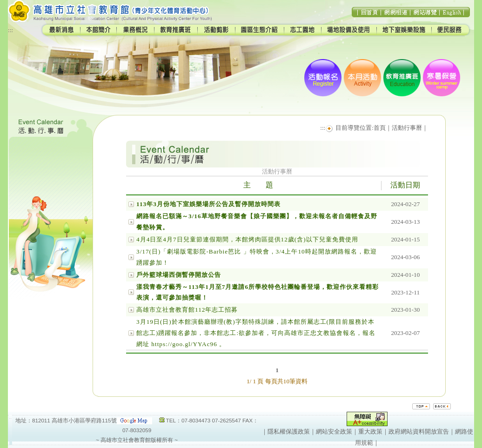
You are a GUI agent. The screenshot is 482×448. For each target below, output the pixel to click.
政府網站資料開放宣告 (419, 431)
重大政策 (370, 431)
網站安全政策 (334, 431)
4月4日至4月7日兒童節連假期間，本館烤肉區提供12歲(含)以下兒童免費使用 (247, 239)
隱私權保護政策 (289, 431)
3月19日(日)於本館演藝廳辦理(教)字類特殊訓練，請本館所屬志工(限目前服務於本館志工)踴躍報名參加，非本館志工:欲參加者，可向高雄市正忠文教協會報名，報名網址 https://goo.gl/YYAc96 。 (256, 333)
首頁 (380, 128)
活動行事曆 (407, 128)
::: (10, 30)
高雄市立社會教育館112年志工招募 (187, 310)
